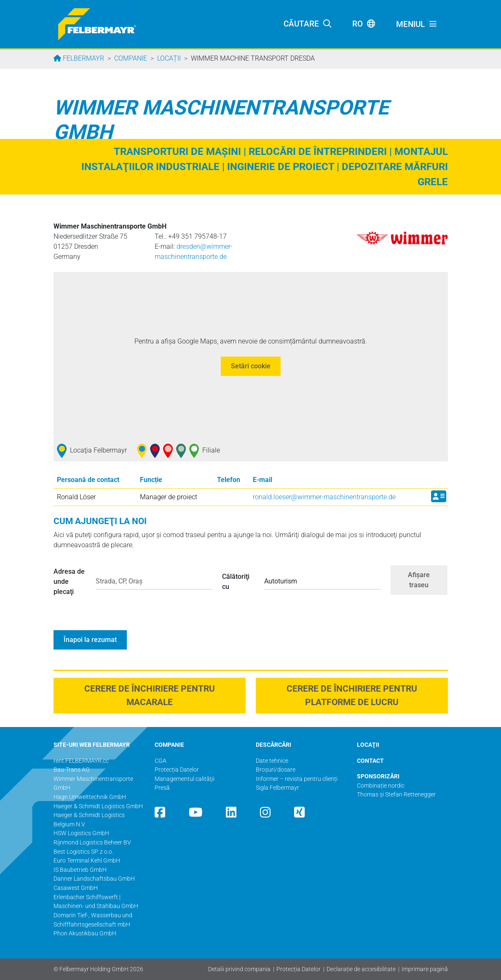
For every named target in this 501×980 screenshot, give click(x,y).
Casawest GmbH (76, 888)
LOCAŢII (368, 745)
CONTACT (370, 761)
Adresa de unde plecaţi (69, 582)
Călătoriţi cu (236, 582)
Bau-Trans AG (72, 770)
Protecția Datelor (299, 969)
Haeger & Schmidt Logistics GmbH (98, 806)
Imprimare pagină (425, 969)
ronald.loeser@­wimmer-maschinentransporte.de (324, 497)
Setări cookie (251, 366)
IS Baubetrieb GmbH (80, 870)
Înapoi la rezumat (90, 640)
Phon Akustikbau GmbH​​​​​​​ (85, 933)
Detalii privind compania (239, 969)
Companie (131, 58)
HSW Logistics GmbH (81, 833)
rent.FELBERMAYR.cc (81, 761)
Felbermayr (83, 58)
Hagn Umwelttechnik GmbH (90, 797)
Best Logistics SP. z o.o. (83, 852)
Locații (169, 58)
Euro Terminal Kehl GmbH (87, 861)
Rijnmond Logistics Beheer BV (92, 843)
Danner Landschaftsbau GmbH (94, 879)
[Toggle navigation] (417, 24)
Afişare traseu (419, 580)
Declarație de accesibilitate (361, 969)
